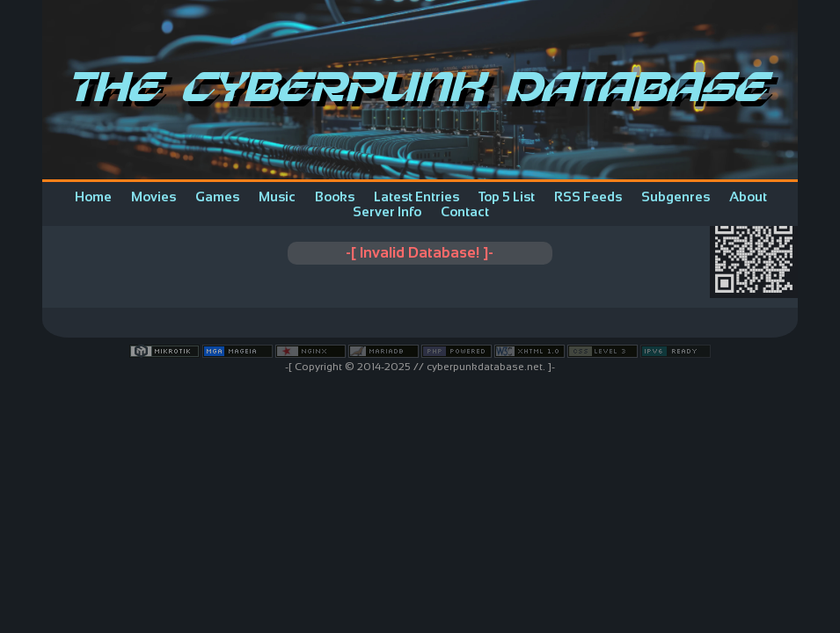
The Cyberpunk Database (420, 90)
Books (335, 196)
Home (93, 196)
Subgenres (676, 196)
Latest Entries (416, 196)
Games (217, 196)
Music (277, 196)
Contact (465, 211)
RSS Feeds (588, 196)
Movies (153, 196)
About (748, 196)
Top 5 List (507, 196)
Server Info (387, 211)
